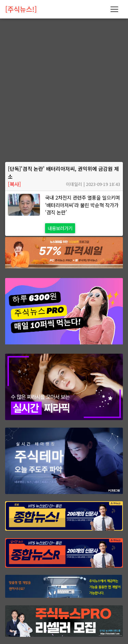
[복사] (14, 184)
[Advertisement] (64, 95)
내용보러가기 (60, 228)
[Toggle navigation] (114, 9)
